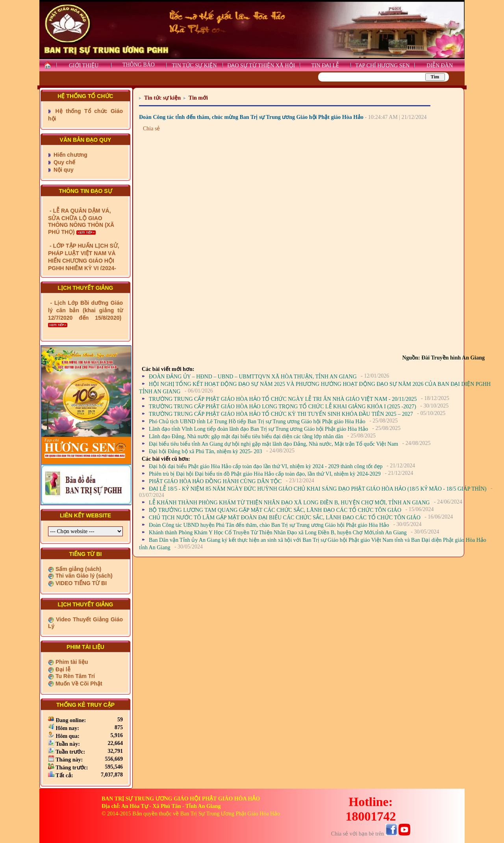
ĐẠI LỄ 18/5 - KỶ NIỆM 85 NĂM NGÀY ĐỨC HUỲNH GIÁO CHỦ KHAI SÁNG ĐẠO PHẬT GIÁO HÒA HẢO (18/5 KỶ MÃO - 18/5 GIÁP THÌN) (318, 489)
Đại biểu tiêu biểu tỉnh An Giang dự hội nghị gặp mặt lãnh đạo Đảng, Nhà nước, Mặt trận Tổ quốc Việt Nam (273, 444)
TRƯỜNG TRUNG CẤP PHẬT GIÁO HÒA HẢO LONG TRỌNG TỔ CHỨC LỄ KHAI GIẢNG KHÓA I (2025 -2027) (283, 407)
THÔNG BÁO (139, 65)
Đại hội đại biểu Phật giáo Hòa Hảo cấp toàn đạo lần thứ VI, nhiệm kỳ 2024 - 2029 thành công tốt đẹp (266, 466)
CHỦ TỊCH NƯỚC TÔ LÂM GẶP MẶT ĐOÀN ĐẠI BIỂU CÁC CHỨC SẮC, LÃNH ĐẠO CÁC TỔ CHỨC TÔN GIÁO (285, 518)
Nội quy (63, 170)
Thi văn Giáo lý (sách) (83, 576)
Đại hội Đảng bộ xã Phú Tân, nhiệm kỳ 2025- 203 (205, 451)
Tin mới (198, 98)
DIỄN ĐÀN (440, 66)
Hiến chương (70, 155)
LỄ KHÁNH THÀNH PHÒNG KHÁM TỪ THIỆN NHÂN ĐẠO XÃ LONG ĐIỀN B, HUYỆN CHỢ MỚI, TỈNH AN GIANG (289, 503)
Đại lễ (62, 669)
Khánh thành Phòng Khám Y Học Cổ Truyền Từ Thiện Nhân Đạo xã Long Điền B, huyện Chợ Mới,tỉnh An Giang (278, 533)
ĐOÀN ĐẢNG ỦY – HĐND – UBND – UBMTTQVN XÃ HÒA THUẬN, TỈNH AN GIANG (253, 377)
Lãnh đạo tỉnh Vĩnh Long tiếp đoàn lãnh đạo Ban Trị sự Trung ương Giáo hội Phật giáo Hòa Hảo (258, 429)
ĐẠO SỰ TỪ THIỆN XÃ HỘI (261, 66)
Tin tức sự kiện (162, 98)
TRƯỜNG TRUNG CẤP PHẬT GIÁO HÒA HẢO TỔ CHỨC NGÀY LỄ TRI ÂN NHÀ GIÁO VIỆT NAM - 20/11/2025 (283, 399)
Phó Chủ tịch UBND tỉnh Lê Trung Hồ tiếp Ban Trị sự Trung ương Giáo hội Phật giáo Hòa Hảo (257, 421)
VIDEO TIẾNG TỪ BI (80, 583)
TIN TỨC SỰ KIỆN (194, 66)
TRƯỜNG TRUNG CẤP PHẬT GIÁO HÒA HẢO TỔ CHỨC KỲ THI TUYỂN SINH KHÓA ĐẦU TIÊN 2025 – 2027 (281, 414)
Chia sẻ (151, 129)
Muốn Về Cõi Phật (78, 684)
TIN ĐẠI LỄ (325, 66)
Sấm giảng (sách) (78, 569)
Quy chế (64, 162)
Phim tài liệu (71, 662)
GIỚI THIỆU (84, 66)
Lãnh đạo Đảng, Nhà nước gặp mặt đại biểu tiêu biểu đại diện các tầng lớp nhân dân (246, 436)
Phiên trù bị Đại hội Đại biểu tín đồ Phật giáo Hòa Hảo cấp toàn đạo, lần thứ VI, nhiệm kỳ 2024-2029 (265, 474)
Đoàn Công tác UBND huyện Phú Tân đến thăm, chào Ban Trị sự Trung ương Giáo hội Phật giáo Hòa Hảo (269, 525)
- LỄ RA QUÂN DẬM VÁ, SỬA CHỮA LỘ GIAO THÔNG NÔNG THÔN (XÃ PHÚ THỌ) (81, 238)
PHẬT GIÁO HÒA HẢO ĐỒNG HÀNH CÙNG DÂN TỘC (215, 481)
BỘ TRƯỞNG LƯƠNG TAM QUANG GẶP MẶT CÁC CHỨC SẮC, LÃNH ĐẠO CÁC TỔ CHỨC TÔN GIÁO (275, 510)
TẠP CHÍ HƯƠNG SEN (382, 66)
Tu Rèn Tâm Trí (74, 676)
